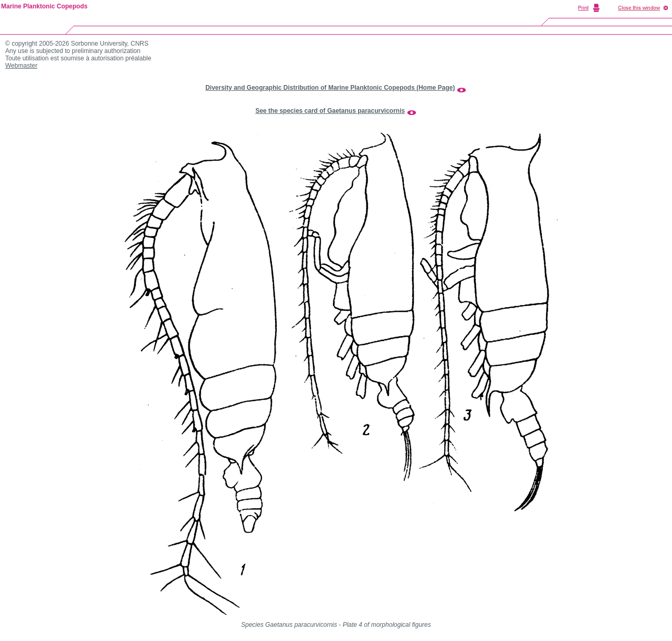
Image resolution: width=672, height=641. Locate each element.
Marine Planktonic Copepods (44, 6)
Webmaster (21, 66)
